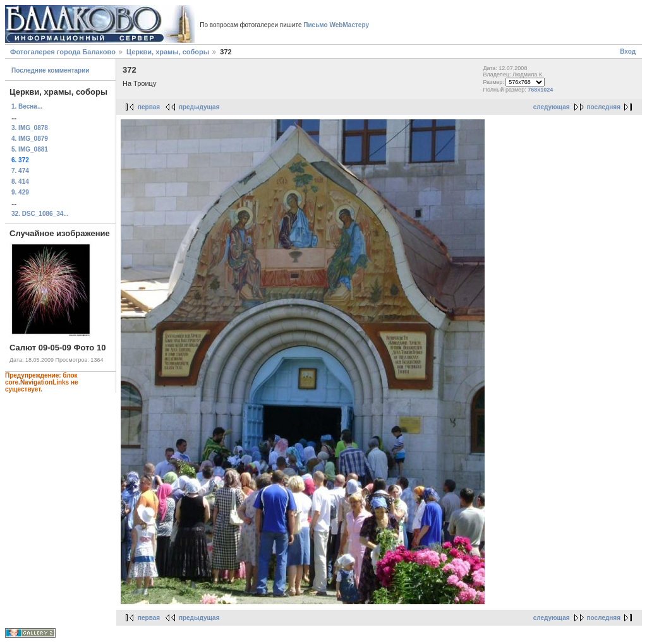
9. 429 (20, 192)
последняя (604, 107)
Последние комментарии (51, 70)
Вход (628, 51)
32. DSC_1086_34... (40, 214)
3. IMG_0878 (30, 128)
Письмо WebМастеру (336, 25)
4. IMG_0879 (30, 139)
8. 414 (20, 182)
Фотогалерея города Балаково (63, 52)
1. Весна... (27, 106)
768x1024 (540, 90)
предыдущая (199, 107)
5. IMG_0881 (30, 149)
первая (149, 107)
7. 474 (20, 171)
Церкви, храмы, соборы (168, 52)
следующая (552, 107)
